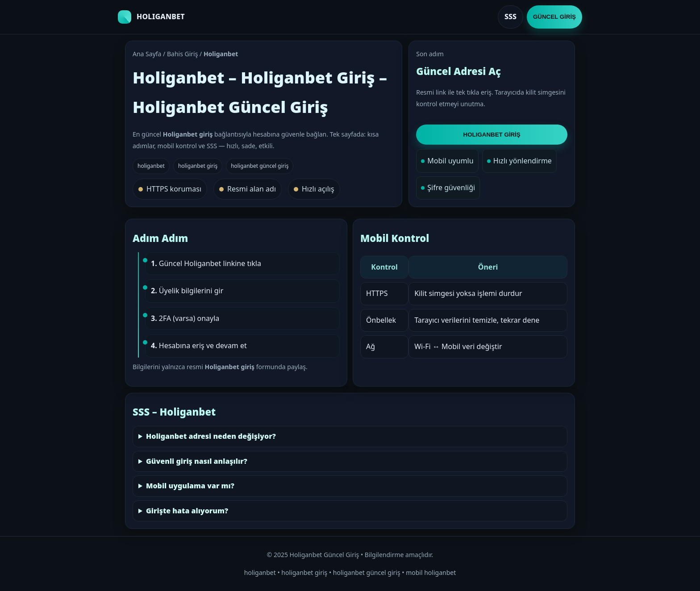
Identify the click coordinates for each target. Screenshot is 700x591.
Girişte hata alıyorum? (187, 511)
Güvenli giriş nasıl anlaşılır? (197, 461)
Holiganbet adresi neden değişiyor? (211, 436)
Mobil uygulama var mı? (190, 486)
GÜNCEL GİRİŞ (554, 17)
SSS (510, 17)
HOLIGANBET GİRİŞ (492, 135)
